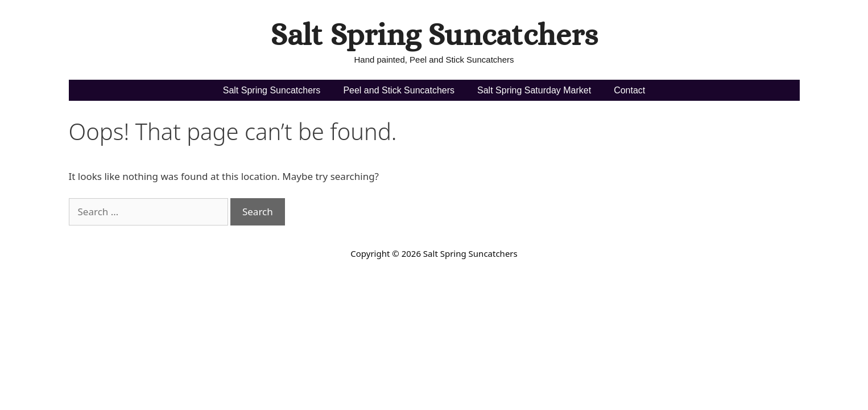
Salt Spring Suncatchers (434, 35)
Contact (629, 90)
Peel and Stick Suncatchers (399, 90)
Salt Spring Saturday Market (534, 90)
